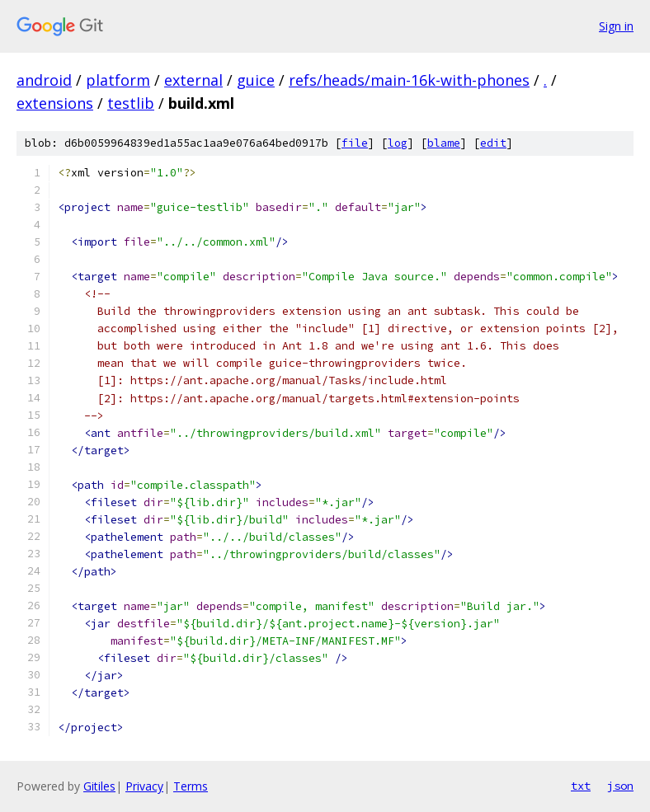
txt (581, 786)
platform (118, 80)
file (355, 143)
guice (256, 80)
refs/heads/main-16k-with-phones (409, 80)
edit (493, 143)
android (44, 80)
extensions (55, 103)
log (398, 143)
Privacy (144, 786)
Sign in (616, 26)
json (620, 786)
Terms (191, 786)
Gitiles (99, 786)
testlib (131, 103)
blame (444, 143)
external (193, 80)
